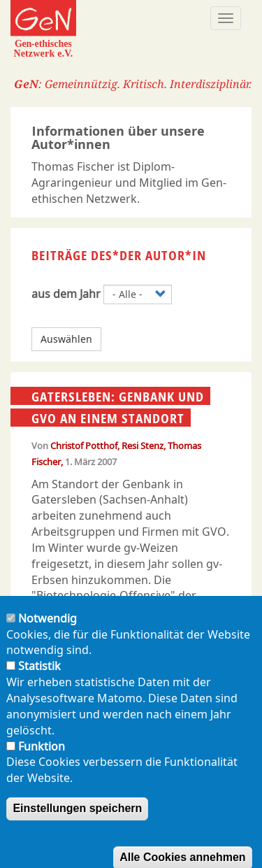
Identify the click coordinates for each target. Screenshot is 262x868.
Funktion (42, 761)
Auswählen (66, 339)
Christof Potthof (84, 446)
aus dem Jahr (66, 294)
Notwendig (48, 633)
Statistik (39, 681)
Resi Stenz (143, 446)
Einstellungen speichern (77, 824)
